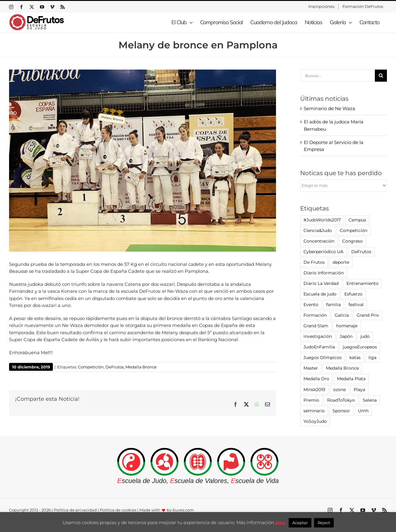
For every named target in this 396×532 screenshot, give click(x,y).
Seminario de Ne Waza (329, 108)
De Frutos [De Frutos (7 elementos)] (314, 262)
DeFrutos (115, 367)
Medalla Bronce (141, 367)
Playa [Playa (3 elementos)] (359, 390)
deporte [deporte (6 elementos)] (341, 262)
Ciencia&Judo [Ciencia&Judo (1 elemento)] (318, 230)
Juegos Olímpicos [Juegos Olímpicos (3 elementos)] (323, 357)
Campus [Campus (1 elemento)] (357, 220)
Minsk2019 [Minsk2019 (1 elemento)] (314, 390)
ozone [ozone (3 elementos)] (339, 390)
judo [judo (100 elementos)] (365, 336)
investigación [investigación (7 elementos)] (318, 336)
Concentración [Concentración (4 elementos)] (319, 241)
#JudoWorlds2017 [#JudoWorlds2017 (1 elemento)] (322, 220)
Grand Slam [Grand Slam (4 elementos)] (316, 326)
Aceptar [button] (300, 523)
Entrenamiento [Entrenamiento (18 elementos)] (362, 283)
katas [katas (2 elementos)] (355, 357)
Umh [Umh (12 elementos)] (363, 411)
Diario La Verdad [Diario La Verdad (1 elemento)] (321, 283)
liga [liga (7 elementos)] (372, 357)
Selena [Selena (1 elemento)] (370, 400)
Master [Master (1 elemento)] (311, 368)
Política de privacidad (75, 510)
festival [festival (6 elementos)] (356, 305)
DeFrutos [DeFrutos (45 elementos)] (361, 252)
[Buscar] (381, 76)
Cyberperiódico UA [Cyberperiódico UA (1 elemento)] (323, 252)
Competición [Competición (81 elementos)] (354, 230)
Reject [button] (324, 523)
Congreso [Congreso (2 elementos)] (352, 241)
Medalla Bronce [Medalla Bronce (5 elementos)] (342, 368)
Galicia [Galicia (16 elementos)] (342, 315)
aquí (280, 522)
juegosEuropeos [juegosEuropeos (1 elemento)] (360, 347)
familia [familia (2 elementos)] (333, 305)
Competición (91, 367)
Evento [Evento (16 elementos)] (311, 305)
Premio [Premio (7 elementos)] (311, 400)
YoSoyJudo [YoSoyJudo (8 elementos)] (315, 421)
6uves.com (183, 510)
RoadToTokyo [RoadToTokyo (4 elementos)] (341, 400)
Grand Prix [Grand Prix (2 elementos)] (368, 315)
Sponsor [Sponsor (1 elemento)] (341, 411)
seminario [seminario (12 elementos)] (314, 411)
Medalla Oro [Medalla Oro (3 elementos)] (316, 379)
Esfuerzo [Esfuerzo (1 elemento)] (353, 294)
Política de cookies (118, 510)
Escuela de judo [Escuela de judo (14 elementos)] (320, 294)
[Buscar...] (338, 76)
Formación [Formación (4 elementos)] (315, 315)
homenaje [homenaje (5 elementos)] (347, 326)
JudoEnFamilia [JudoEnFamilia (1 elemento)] (319, 347)
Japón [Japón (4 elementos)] (346, 336)
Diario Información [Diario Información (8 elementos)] (324, 273)
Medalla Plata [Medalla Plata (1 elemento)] (351, 379)
